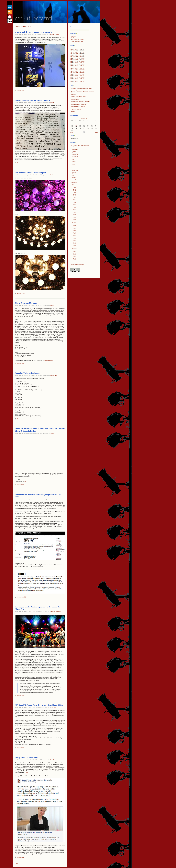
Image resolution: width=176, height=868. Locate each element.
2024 (71, 51)
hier (40, 41)
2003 (71, 81)
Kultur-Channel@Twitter (77, 41)
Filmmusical (75, 156)
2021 (71, 55)
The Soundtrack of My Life (78, 265)
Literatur (74, 172)
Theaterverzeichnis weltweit (78, 106)
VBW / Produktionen (76, 110)
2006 (71, 77)
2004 (71, 80)
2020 (71, 57)
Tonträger (57, 34)
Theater (52, 103)
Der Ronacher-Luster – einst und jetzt (30, 173)
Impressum (74, 36)
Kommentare (20, 91)
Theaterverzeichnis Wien (77, 108)
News (72, 168)
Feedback (73, 38)
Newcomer (75, 174)
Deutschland (75, 155)
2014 (71, 65)
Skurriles (52, 760)
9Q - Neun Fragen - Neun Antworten (80, 145)
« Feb (72, 132)
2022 (71, 54)
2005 (71, 79)
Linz (53, 499)
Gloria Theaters (49, 360)
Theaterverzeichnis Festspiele (78, 103)
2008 (71, 74)
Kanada (74, 158)
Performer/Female (75, 98)
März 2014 (84, 118)
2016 (71, 63)
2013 (71, 67)
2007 (71, 76)
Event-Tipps (75, 170)
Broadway (75, 153)
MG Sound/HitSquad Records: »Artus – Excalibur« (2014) (39, 705)
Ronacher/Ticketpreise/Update (27, 373)
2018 (71, 60)
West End (74, 163)
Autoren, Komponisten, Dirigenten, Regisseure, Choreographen (83, 92)
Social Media (74, 263)
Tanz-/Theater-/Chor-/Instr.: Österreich (80, 101)
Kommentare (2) (21, 597)
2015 (71, 64)
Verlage (73, 111)
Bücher (74, 185)
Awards (74, 151)
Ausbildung (58, 611)
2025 (71, 49)
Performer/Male (75, 100)
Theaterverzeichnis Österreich (78, 105)
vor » (16, 863)
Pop (73, 176)
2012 (71, 68)
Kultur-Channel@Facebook (78, 39)
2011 (71, 70)
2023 (71, 52)
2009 (71, 73)
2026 (71, 48)
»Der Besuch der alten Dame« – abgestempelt (33, 32)
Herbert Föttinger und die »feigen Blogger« (33, 100)
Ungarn (74, 161)
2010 (71, 71)
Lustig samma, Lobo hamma (27, 758)
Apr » (96, 132)
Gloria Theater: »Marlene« (26, 303)
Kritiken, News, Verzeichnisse (78, 96)
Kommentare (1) (21, 293)
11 (76, 125)
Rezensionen (74, 182)
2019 (71, 58)
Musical (52, 34)
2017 (71, 61)
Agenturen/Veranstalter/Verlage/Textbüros (81, 88)
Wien (56, 375)
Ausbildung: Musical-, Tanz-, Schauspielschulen (83, 90)
